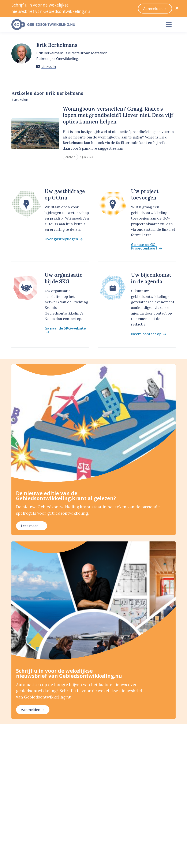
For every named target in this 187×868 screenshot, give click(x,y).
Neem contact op (149, 334)
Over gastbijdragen (64, 239)
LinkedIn (49, 66)
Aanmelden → (33, 710)
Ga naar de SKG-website (65, 330)
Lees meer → (32, 526)
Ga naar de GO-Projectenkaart (147, 247)
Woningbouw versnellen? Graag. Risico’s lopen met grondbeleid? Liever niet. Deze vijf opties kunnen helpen (118, 115)
